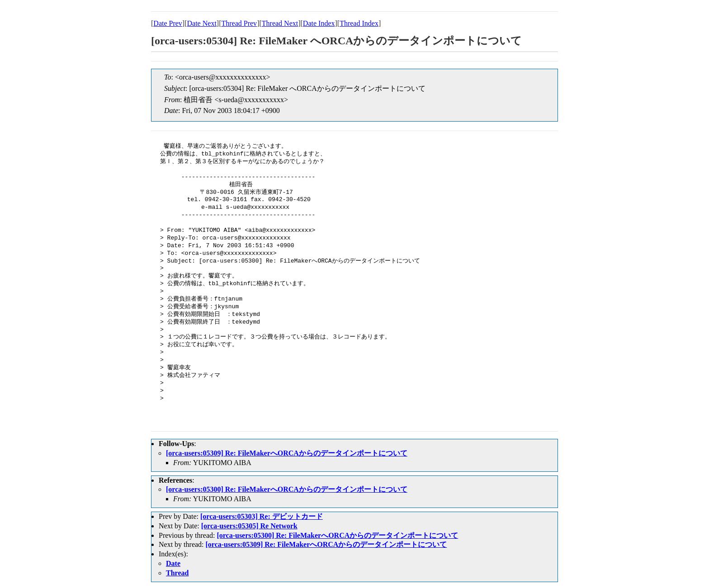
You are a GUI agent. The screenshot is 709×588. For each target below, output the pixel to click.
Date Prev (168, 23)
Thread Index (359, 23)
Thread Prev (239, 23)
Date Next (202, 23)
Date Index (319, 23)
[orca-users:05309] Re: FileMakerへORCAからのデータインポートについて (287, 453)
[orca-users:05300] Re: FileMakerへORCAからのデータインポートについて (287, 489)
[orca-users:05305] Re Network (249, 526)
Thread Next (280, 23)
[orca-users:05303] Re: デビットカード (262, 516)
